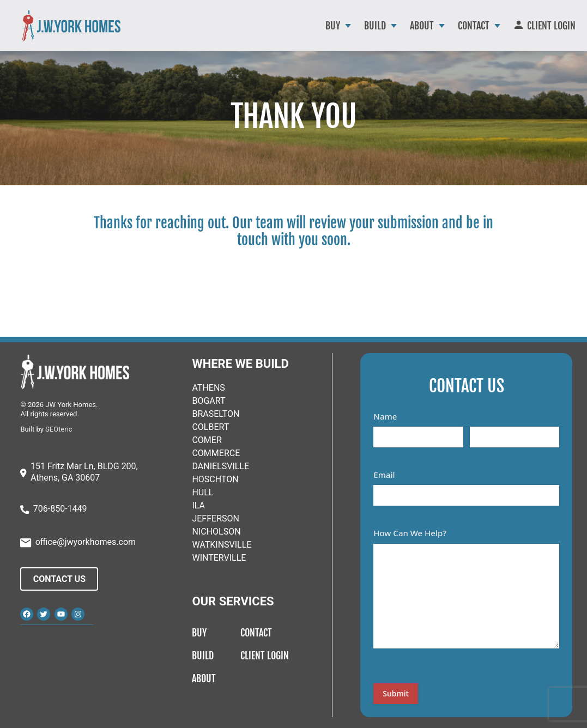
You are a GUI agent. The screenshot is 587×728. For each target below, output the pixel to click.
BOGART (208, 401)
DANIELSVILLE (220, 466)
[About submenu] (442, 26)
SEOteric (59, 429)
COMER (207, 440)
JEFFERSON (215, 518)
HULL (202, 492)
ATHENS (208, 388)
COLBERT (210, 427)
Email (384, 475)
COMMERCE (216, 453)
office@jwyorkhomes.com (86, 542)
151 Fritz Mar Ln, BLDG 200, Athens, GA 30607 (84, 472)
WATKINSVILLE (222, 545)
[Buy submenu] (348, 26)
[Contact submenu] (497, 26)
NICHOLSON (216, 532)
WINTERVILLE (219, 558)
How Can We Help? (410, 533)
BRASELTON (216, 414)
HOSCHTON (215, 479)
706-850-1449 (60, 509)
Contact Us (59, 579)
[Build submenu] (394, 26)
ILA (198, 505)
